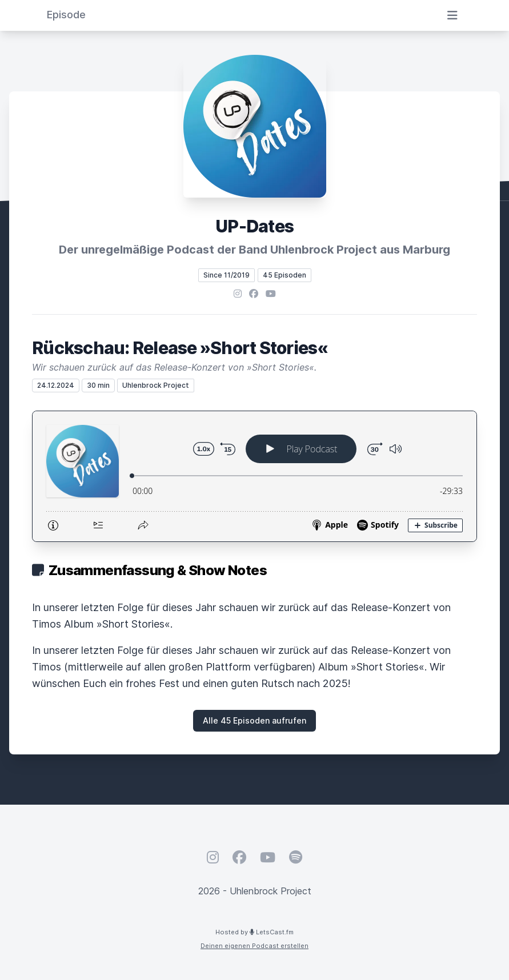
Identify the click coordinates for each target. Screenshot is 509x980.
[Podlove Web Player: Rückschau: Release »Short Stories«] (254, 476)
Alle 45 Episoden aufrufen (254, 720)
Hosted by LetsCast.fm (254, 932)
